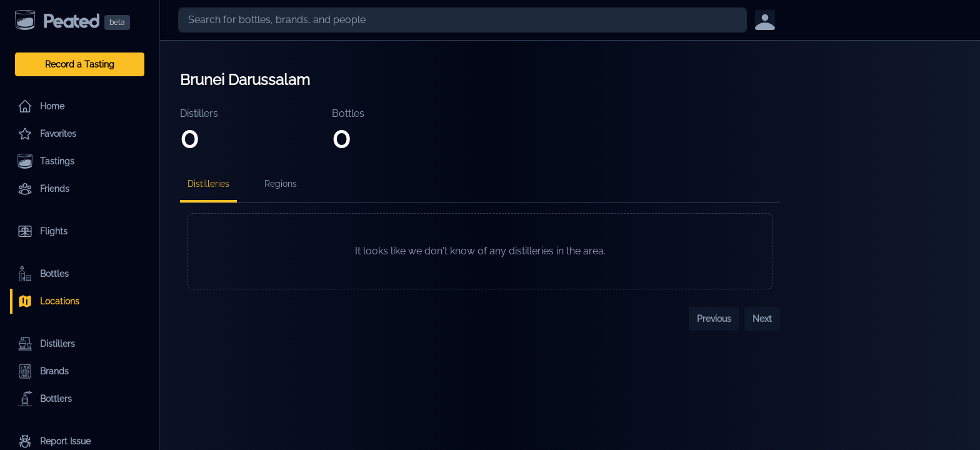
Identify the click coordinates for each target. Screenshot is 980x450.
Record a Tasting (80, 64)
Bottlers (45, 399)
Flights (42, 231)
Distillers (46, 344)
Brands (43, 371)
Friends (43, 189)
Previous (714, 319)
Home (41, 106)
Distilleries (208, 184)
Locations (48, 301)
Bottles (43, 274)
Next (762, 319)
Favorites (47, 134)
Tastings (46, 161)
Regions (281, 184)
